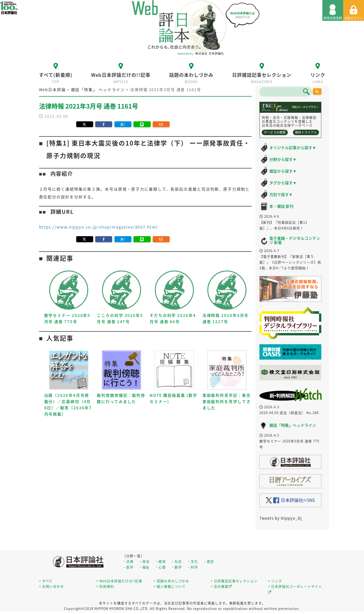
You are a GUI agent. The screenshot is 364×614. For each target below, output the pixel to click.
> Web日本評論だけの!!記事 (119, 581)
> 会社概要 (221, 586)
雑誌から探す (283, 171)
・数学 (176, 567)
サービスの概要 (275, 132)
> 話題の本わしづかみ (171, 581)
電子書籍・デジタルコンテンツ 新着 (295, 240)
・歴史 (209, 561)
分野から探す (283, 159)
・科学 (193, 567)
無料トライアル (306, 132)
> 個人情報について (170, 586)
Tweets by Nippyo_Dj (281, 518)
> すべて (46, 581)
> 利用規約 (105, 586)
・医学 (128, 567)
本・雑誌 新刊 (281, 206)
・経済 (160, 561)
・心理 (160, 567)
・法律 (128, 561)
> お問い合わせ (52, 586)
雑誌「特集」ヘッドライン (293, 425)
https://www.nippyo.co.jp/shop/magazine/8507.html (98, 227)
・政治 (144, 561)
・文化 (193, 561)
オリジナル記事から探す (293, 148)
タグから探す (283, 183)
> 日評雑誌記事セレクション (234, 581)
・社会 (176, 561)
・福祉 (144, 567)
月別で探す (281, 195)
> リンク (275, 581)
